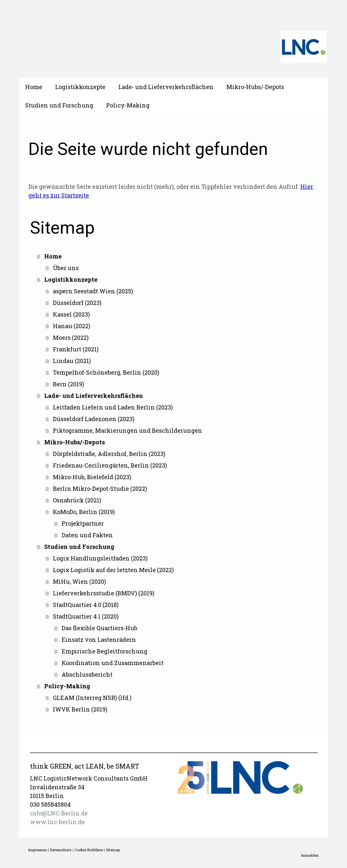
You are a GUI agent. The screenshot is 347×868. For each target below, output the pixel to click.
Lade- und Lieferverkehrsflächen (166, 87)
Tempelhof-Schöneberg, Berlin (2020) (106, 372)
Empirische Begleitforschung (104, 651)
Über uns (66, 268)
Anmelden (310, 855)
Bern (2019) (69, 384)
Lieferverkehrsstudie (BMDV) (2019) (104, 593)
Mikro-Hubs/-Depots (255, 87)
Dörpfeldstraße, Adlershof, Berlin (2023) (109, 454)
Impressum (38, 850)
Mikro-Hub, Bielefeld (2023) (92, 477)
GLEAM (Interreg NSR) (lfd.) (92, 698)
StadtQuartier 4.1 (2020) (86, 616)
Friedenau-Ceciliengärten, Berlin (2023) (110, 465)
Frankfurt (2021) (76, 349)
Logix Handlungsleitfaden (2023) (100, 558)
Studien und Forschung (59, 105)
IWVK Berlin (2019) (80, 709)
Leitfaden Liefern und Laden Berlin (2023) (113, 407)
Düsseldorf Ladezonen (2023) (94, 419)
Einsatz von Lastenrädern (99, 640)
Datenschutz (61, 850)
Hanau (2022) (72, 326)
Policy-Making (128, 105)
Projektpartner (83, 523)
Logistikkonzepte (80, 87)
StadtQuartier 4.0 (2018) (86, 605)
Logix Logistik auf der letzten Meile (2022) (113, 570)
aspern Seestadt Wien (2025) (93, 291)
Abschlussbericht (87, 674)
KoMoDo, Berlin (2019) (84, 512)
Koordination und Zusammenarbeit (113, 663)
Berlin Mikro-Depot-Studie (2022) (100, 489)
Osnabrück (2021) (77, 500)
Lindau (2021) (72, 361)
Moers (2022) (71, 338)
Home (34, 87)
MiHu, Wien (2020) (79, 581)
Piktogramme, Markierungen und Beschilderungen (128, 430)
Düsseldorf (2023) (77, 303)
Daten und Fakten (87, 535)
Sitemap (113, 850)
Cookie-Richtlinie (89, 850)
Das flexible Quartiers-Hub (99, 628)
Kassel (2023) (71, 314)
